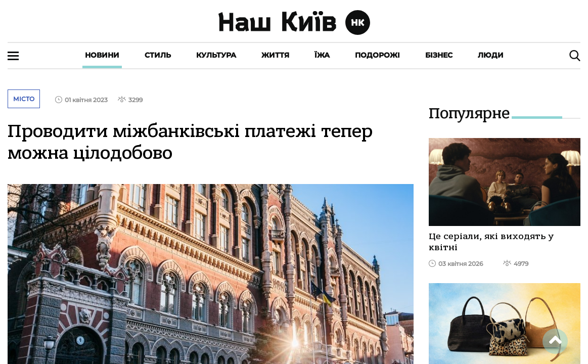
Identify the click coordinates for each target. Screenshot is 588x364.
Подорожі (377, 55)
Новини (102, 55)
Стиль (158, 55)
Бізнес (439, 55)
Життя (275, 55)
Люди (491, 55)
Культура (216, 55)
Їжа (322, 55)
